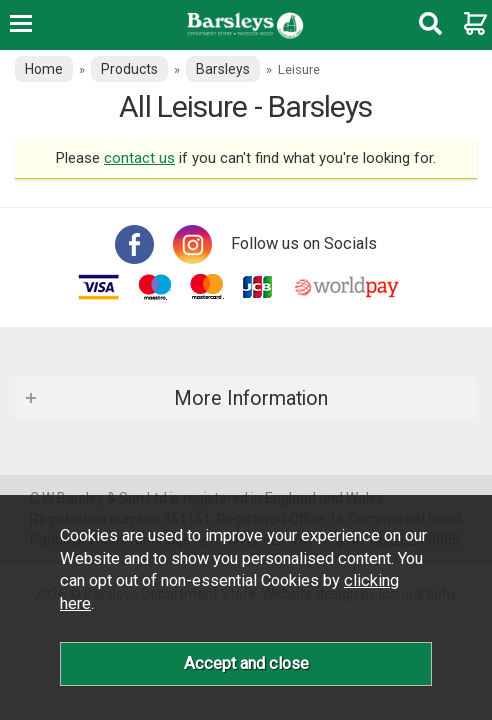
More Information (251, 398)
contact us (139, 158)
